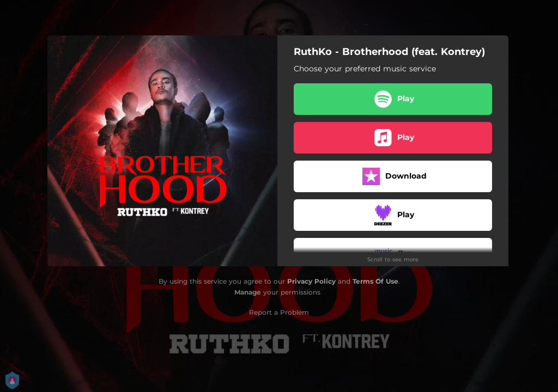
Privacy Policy (311, 281)
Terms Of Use (375, 281)
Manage (248, 292)
